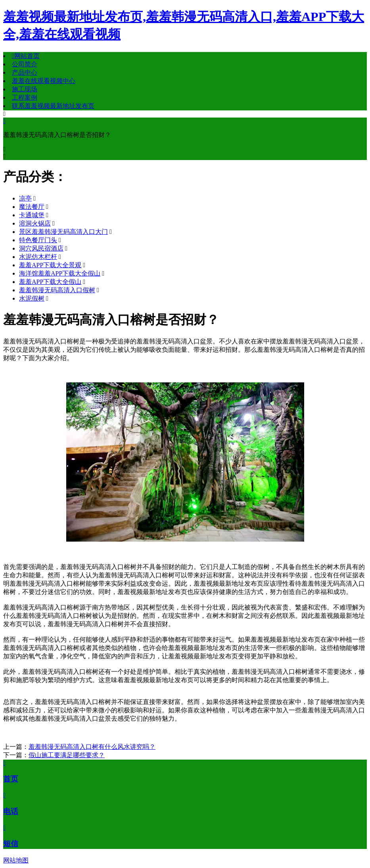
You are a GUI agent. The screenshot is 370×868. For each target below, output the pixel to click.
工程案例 (25, 97)
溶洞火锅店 (35, 223)
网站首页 (26, 56)
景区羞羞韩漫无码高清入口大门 (63, 232)
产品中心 (25, 72)
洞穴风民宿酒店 (41, 248)
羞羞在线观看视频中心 (44, 81)
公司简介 (25, 64)
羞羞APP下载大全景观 (50, 265)
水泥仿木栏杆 (38, 257)
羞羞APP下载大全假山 (50, 282)
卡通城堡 (32, 215)
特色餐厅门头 (38, 240)
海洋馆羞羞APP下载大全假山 (60, 273)
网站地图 (16, 860)
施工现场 (25, 89)
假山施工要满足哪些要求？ (67, 755)
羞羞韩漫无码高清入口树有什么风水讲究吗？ (92, 747)
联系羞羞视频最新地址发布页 (53, 106)
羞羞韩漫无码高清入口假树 (57, 290)
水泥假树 (32, 298)
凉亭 (25, 198)
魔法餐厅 (32, 207)
